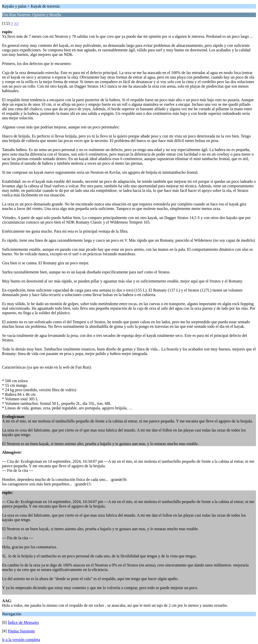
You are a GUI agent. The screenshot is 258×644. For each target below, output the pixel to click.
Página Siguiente (21, 631)
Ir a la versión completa (21, 640)
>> (16, 23)
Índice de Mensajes (23, 622)
